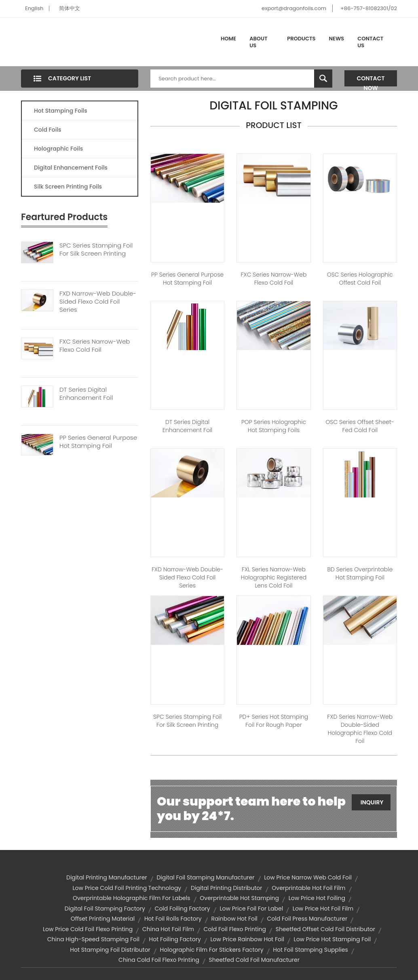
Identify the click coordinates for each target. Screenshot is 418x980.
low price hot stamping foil (332, 939)
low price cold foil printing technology (127, 888)
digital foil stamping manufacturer (205, 877)
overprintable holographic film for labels (132, 898)
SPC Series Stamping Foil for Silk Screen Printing (187, 721)
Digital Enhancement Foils (71, 168)
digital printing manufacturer (107, 877)
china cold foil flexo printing (159, 960)
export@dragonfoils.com (294, 8)
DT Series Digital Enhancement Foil (86, 394)
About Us (258, 42)
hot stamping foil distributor (110, 950)
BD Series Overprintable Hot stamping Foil (360, 573)
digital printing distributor (227, 888)
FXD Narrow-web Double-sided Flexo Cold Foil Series (98, 302)
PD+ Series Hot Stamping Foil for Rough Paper (274, 721)
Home (228, 39)
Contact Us (370, 42)
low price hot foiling (317, 898)
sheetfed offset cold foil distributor (325, 929)
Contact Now (371, 80)
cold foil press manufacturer (307, 919)
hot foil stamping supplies (310, 950)
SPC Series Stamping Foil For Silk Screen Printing (96, 250)
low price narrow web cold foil (308, 877)
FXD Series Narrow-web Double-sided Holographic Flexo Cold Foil (360, 729)
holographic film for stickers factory (212, 950)
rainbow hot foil (234, 919)
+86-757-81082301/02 (369, 8)
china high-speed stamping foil (93, 939)
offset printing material (103, 919)
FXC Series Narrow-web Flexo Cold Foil (95, 346)
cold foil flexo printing (235, 929)
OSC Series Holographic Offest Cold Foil (360, 279)
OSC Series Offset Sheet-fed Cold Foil (360, 426)
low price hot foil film (323, 909)
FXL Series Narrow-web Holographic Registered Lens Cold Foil (274, 577)
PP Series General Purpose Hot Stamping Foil (98, 442)
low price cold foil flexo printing (88, 929)
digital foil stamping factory (105, 909)
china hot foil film (168, 929)
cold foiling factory (183, 909)
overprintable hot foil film (308, 888)
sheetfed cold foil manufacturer (254, 960)
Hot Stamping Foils (61, 111)
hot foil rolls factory (173, 919)
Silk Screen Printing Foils (68, 187)
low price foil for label (251, 909)
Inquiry (372, 802)
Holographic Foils (58, 149)
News (337, 39)
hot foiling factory (175, 939)
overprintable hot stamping (239, 898)
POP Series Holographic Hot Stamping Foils (274, 426)
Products (301, 39)
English (34, 8)
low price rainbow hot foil (247, 939)
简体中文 (70, 8)
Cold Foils (48, 130)
